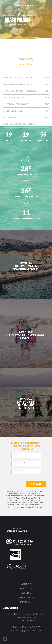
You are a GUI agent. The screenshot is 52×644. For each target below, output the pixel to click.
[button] (5, 639)
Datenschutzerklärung (25, 491)
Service (26, 593)
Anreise (26, 584)
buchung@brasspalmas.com (29, 630)
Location (26, 588)
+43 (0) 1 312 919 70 (30, 627)
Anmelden (36, 484)
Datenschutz (26, 597)
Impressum (26, 602)
